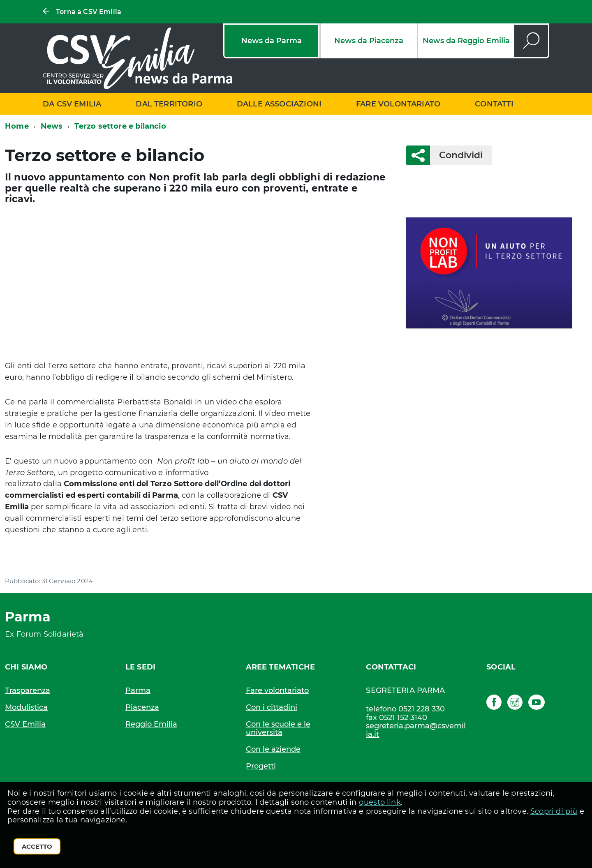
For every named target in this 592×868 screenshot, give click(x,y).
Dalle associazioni (279, 104)
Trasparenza (28, 690)
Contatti (494, 104)
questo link (380, 802)
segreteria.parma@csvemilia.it (416, 730)
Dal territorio (169, 104)
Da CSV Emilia (72, 104)
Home (17, 126)
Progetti (261, 766)
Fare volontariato (398, 104)
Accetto (37, 846)
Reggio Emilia (151, 724)
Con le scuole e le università (278, 728)
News (52, 126)
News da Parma (272, 41)
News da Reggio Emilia (466, 41)
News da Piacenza (369, 41)
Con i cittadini (272, 707)
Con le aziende (273, 749)
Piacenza (142, 707)
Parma (138, 690)
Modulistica (26, 707)
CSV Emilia (25, 724)
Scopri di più (554, 811)
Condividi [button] (456, 155)
